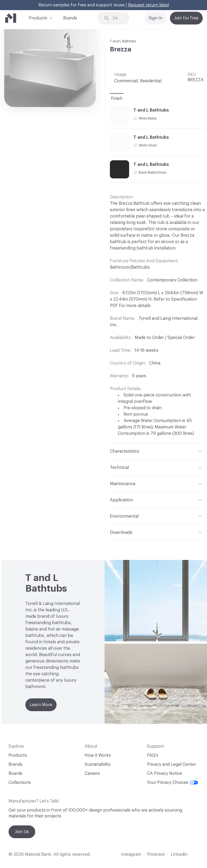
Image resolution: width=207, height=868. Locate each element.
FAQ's (153, 755)
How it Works (98, 755)
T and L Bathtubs (123, 41)
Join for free (186, 18)
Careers (92, 773)
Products (38, 18)
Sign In (156, 18)
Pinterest (156, 854)
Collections (20, 783)
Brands (70, 18)
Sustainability (98, 764)
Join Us (22, 832)
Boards (15, 773)
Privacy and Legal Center (172, 764)
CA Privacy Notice (165, 773)
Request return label (148, 5)
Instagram (131, 854)
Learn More (41, 705)
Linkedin (179, 854)
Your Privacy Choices (172, 783)
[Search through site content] (117, 18)
